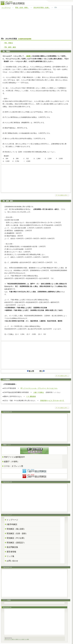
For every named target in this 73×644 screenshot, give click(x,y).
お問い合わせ (12, 561)
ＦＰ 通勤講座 (31, 396)
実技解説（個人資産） (16, 529)
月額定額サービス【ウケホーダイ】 (52, 401)
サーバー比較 (21, 639)
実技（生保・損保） (22, 8)
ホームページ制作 (10, 639)
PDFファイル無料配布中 (14, 457)
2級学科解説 (12, 524)
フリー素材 (27, 639)
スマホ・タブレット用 (13, 466)
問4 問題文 (9, 43)
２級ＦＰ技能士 (39, 392)
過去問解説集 (12, 547)
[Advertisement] (36, 23)
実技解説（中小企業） (16, 538)
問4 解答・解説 (10, 47)
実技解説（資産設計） (16, 543)
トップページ (6, 8)
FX (5, 639)
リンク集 (10, 556)
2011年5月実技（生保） (42, 8)
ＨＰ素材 (16, 639)
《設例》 (28, 56)
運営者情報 (11, 552)
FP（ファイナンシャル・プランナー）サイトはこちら (39, 388)
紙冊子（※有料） (12, 462)
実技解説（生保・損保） (17, 533)
